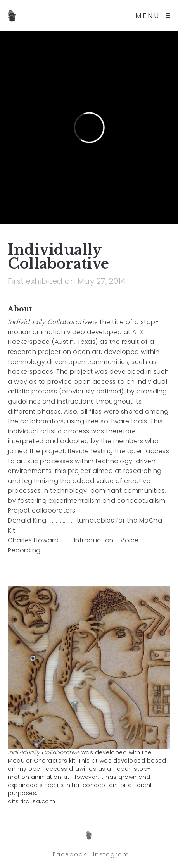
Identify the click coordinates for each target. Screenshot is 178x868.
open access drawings (63, 769)
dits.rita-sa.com (31, 801)
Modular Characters (37, 761)
